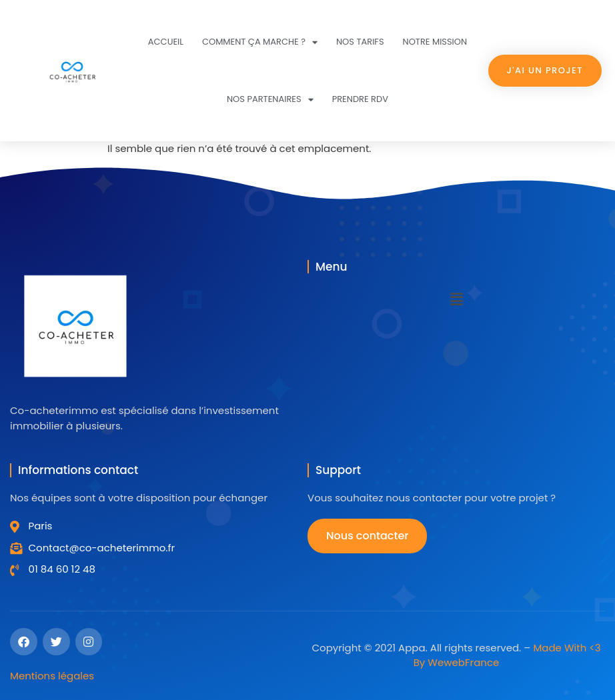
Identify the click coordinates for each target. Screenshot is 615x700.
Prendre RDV (360, 99)
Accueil (166, 42)
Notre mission (435, 42)
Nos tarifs (360, 42)
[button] (456, 299)
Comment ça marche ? (260, 42)
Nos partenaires (270, 100)
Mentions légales (52, 676)
